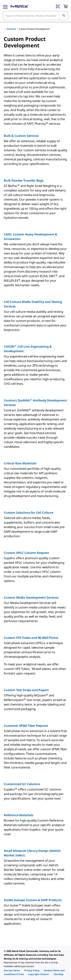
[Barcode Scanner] (58, 6)
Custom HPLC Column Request (26, 553)
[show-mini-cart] (66, 6)
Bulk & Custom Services (21, 136)
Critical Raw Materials (20, 463)
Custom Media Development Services (31, 597)
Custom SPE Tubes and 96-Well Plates (31, 638)
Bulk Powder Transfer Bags (24, 180)
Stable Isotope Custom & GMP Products (33, 900)
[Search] (64, 16)
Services (11, 29)
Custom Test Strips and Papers (26, 690)
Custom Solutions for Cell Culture (28, 513)
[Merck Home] (19, 6)
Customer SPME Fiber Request (26, 726)
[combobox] (35, 16)
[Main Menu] (5, 6)
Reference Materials (19, 815)
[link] (12, 970)
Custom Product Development (34, 29)
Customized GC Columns (22, 784)
